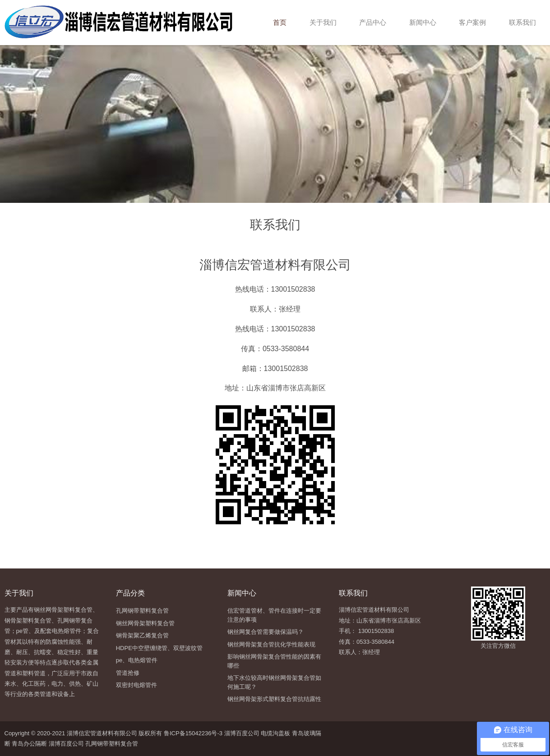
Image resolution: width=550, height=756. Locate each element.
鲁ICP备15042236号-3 (192, 733)
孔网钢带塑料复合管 (112, 744)
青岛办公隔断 (29, 744)
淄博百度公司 (242, 733)
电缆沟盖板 (275, 733)
